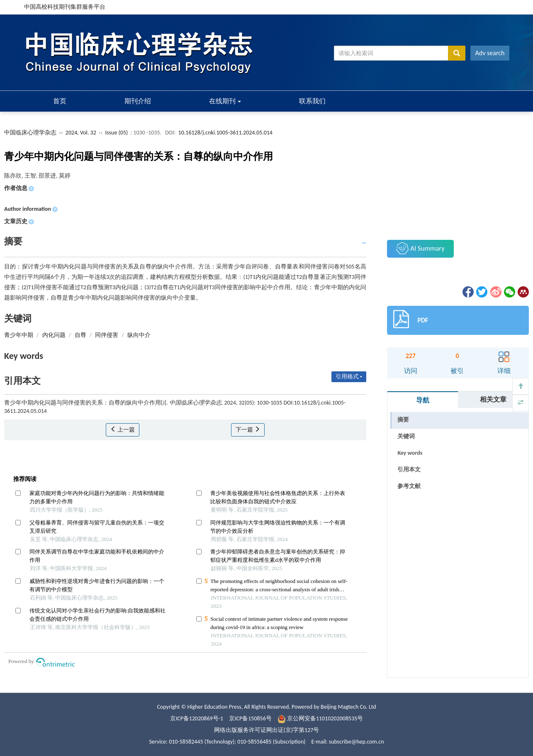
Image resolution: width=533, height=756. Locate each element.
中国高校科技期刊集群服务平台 (65, 7)
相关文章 (493, 399)
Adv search (490, 53)
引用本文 (409, 469)
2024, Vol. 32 (82, 133)
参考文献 (409, 486)
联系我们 (312, 101)
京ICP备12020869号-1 (197, 718)
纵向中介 (139, 335)
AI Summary (420, 248)
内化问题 (54, 335)
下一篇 (248, 430)
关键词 (406, 436)
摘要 (403, 420)
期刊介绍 (138, 101)
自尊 (80, 335)
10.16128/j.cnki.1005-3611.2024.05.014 (225, 133)
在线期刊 (225, 101)
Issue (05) (117, 133)
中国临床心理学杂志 (30, 133)
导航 (423, 400)
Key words (410, 453)
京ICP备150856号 (250, 718)
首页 (60, 101)
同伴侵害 (107, 335)
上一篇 (123, 430)
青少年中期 (19, 335)
